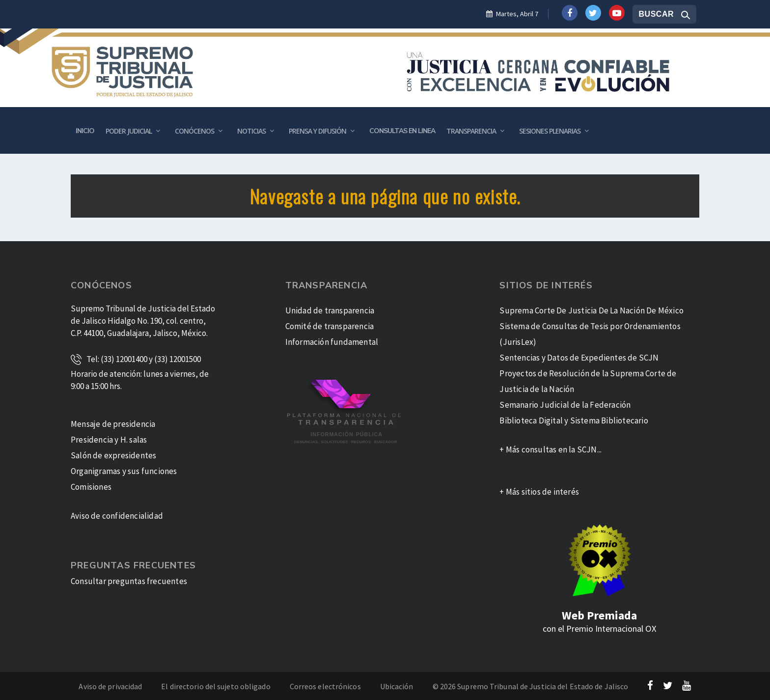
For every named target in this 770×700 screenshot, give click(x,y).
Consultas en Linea (402, 131)
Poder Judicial (129, 131)
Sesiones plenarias (550, 131)
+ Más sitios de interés (539, 492)
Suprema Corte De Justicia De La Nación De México (591, 310)
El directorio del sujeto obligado (216, 686)
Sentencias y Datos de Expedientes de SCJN (579, 358)
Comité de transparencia (330, 326)
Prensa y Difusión (317, 131)
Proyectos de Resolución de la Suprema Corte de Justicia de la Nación (588, 381)
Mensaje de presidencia (113, 424)
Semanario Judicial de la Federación (565, 405)
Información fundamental (332, 342)
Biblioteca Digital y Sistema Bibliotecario (574, 420)
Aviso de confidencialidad (117, 516)
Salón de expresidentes (113, 455)
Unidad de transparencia (330, 310)
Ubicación (397, 686)
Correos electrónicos (325, 686)
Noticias (251, 131)
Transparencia (471, 131)
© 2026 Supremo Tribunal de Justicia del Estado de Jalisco (531, 686)
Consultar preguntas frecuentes (129, 581)
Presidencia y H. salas (109, 440)
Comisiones (91, 487)
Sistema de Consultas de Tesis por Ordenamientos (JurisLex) (590, 334)
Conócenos (194, 131)
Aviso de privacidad (110, 686)
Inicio (85, 131)
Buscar (656, 14)
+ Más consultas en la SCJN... (550, 449)
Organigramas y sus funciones (124, 471)
